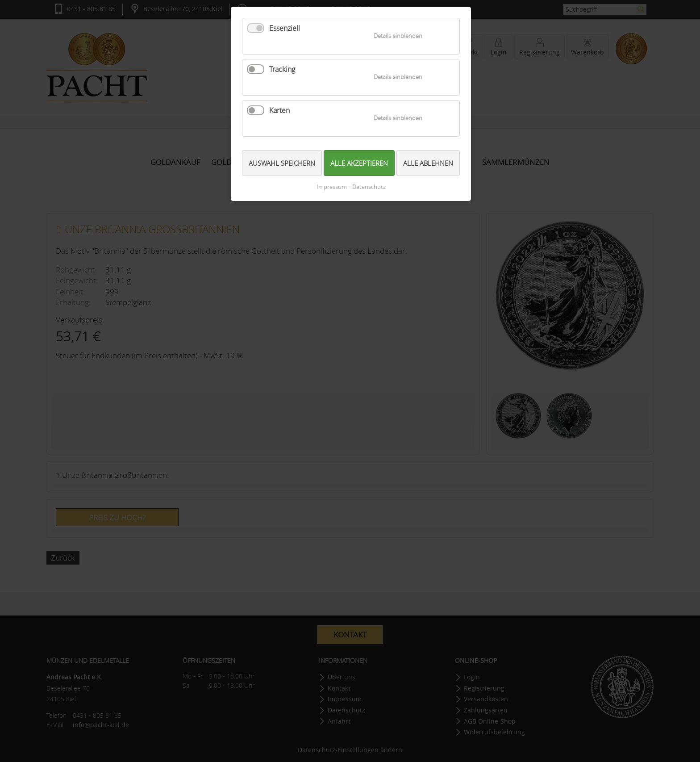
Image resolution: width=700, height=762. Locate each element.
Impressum (332, 187)
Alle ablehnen (428, 163)
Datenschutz (369, 187)
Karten (279, 110)
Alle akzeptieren (359, 163)
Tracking (282, 69)
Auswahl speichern (282, 163)
